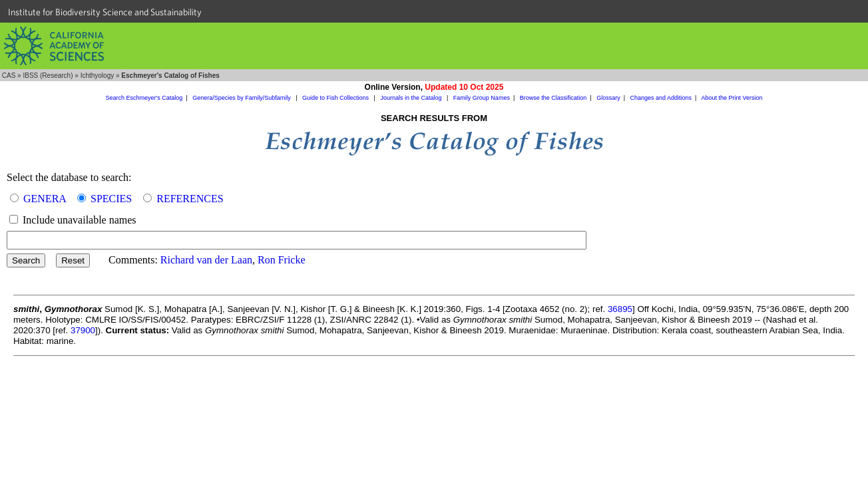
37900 (83, 330)
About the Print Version (732, 98)
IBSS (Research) (48, 76)
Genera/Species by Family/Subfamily (242, 98)
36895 (620, 309)
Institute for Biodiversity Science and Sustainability (105, 12)
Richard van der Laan (206, 260)
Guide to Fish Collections (336, 98)
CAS (9, 76)
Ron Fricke (282, 260)
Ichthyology (98, 76)
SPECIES (111, 199)
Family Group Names (482, 98)
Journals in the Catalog (412, 98)
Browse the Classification (553, 98)
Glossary (608, 98)
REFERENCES (190, 199)
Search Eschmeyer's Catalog (144, 98)
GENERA (45, 199)
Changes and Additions (661, 98)
